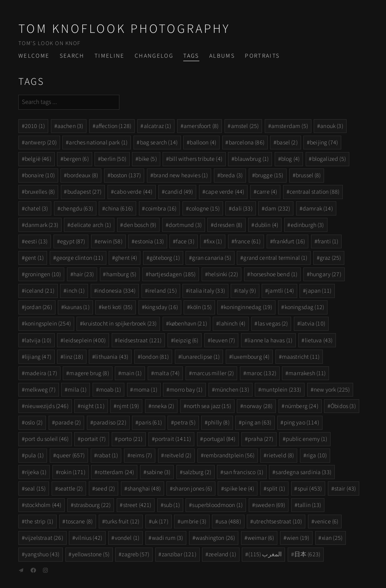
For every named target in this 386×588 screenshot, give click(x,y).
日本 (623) (307, 554)
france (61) (248, 241)
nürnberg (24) (302, 406)
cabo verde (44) (133, 192)
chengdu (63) (77, 209)
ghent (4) (126, 258)
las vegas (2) (273, 324)
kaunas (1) (77, 307)
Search (72, 56)
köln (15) (201, 307)
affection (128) (113, 126)
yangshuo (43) (42, 554)
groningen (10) (43, 274)
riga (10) (317, 455)
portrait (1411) (173, 439)
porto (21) (130, 439)
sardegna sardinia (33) (303, 472)
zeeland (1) (222, 554)
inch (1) (76, 291)
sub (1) (172, 505)
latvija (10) (38, 340)
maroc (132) (261, 373)
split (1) (276, 489)
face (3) (185, 241)
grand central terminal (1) (275, 258)
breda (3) (231, 175)
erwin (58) (110, 241)
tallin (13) (309, 505)
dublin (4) (267, 225)
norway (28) (258, 406)
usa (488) (230, 522)
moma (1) (145, 390)
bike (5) (147, 159)
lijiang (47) (38, 357)
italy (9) (246, 291)
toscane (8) (79, 522)
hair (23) (84, 274)
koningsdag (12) (304, 307)
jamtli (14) (281, 291)
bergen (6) (76, 159)
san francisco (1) (243, 472)
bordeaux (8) (82, 175)
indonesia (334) (116, 291)
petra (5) (185, 423)
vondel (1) (127, 538)
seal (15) (35, 489)
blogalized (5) (329, 159)
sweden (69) (270, 505)
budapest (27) (85, 192)
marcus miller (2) (213, 373)
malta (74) (167, 373)
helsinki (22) (223, 274)
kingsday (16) (161, 307)
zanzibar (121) (179, 554)
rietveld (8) (280, 455)
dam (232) (277, 209)
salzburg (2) (197, 472)
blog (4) (290, 159)
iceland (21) (40, 291)
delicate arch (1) (91, 225)
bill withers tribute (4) (196, 159)
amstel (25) (245, 126)
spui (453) (310, 489)
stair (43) (345, 489)
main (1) (131, 373)
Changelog (154, 56)
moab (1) (110, 390)
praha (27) (261, 439)
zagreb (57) (135, 554)
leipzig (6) (186, 340)
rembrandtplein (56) (229, 455)
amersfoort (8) (201, 126)
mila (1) (77, 390)
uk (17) (160, 522)
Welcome (34, 56)
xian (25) (332, 538)
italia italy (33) (207, 291)
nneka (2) (163, 406)
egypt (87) (73, 241)
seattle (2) (71, 489)
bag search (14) (159, 143)
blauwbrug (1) (252, 159)
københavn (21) (188, 324)
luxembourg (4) (251, 357)
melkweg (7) (40, 390)
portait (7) (93, 439)
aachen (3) (70, 126)
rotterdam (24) (116, 472)
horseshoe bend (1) (274, 274)
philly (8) (219, 423)
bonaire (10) (40, 175)
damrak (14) (318, 209)
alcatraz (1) (158, 126)
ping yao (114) (301, 423)
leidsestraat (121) (140, 340)
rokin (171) (72, 472)
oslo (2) (34, 423)
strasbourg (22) (92, 505)
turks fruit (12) (122, 522)
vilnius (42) (89, 538)
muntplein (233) (281, 390)
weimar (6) (261, 538)
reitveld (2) (178, 455)
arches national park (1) (98, 143)
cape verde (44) (225, 192)
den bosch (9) (140, 225)
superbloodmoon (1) (217, 505)
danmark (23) (42, 225)
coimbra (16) (161, 209)
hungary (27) (326, 274)
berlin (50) (114, 159)
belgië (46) (38, 159)
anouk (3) (331, 126)
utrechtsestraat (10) (278, 522)
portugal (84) (220, 439)
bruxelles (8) (40, 192)
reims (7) (141, 455)
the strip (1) (39, 522)
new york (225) (332, 390)
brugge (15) (269, 175)
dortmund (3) (185, 225)
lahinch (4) (232, 324)
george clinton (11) (80, 258)
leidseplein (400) (85, 340)
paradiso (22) (110, 423)
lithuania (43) (112, 357)
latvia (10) (313, 324)
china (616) (119, 209)
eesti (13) (36, 241)
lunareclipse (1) (201, 357)
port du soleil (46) (47, 439)
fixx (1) (214, 241)
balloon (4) (203, 143)
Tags (191, 56)
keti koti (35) (117, 307)
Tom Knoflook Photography (124, 29)
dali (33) (242, 209)
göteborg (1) (165, 258)
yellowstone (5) (91, 554)
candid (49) (179, 192)
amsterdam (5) (290, 126)
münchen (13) (232, 390)
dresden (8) (228, 225)
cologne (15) (204, 209)
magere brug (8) (89, 373)
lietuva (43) (319, 340)
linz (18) (73, 357)
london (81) (155, 357)
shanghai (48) (144, 489)
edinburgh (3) (307, 225)
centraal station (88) (314, 192)
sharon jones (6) (192, 489)
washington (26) (215, 538)
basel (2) (287, 143)
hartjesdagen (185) (172, 274)
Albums (222, 56)
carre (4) (267, 192)
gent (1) (34, 258)
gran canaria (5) (212, 258)
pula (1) (34, 455)
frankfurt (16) (289, 241)
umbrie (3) (193, 522)
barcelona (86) (247, 143)
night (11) (93, 406)
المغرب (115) (265, 554)
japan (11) (319, 291)
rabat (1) (107, 455)
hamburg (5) (121, 274)
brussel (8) (308, 175)
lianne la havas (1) (270, 340)
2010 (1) (35, 126)
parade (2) (68, 423)
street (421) (137, 505)
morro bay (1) (186, 390)
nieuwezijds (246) (47, 406)
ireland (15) (162, 291)
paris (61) (150, 423)
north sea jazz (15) (209, 406)
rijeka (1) (36, 472)
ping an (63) (257, 423)
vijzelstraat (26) (44, 538)
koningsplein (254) (48, 324)
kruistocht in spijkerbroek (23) (120, 324)
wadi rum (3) (168, 538)
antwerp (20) (41, 143)
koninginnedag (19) (248, 307)
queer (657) (71, 455)
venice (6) (327, 522)
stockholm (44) (43, 505)
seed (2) (105, 489)
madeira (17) (41, 373)
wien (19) (298, 538)
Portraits (262, 56)
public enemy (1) (307, 439)
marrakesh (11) (307, 373)
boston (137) (126, 175)
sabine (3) (159, 472)
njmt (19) (128, 406)
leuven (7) (223, 340)
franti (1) (328, 241)
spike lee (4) (239, 489)
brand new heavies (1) (181, 175)
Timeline (110, 56)
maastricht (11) (301, 357)
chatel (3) (37, 209)
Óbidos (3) (343, 406)
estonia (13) (149, 241)
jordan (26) (38, 307)
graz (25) (330, 258)
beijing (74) (324, 143)
